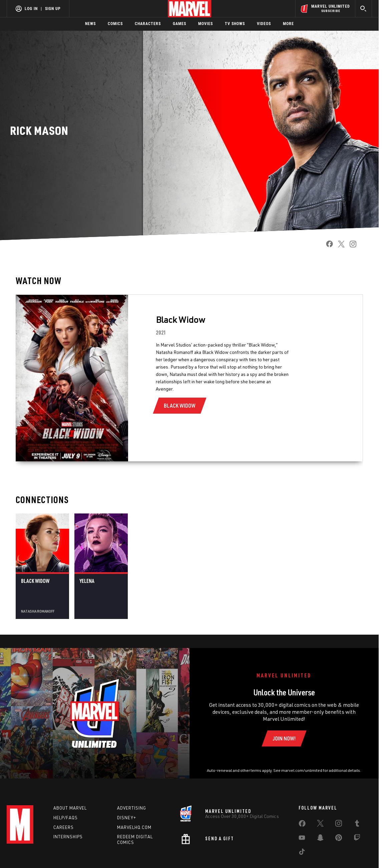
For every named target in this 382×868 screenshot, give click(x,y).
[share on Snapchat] (320, 839)
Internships (68, 837)
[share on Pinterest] (339, 839)
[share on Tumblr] (357, 825)
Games (179, 24)
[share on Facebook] (327, 246)
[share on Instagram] (350, 246)
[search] (363, 9)
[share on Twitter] (339, 246)
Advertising (132, 808)
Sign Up (53, 9)
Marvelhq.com (134, 827)
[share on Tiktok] (302, 853)
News (90, 24)
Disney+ (127, 818)
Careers (64, 827)
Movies (206, 24)
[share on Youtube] (302, 839)
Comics (115, 24)
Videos (264, 24)
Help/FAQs (66, 818)
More (288, 24)
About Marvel (70, 808)
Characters (148, 24)
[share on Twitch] (357, 839)
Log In (31, 9)
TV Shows (235, 24)
